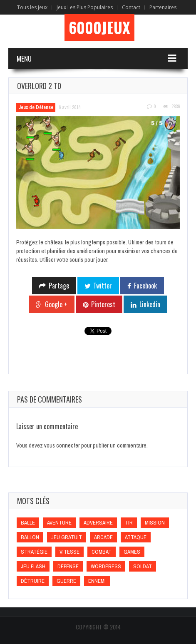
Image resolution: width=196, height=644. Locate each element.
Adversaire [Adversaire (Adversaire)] (98, 523)
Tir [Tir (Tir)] (129, 523)
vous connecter (62, 445)
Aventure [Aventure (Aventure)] (59, 523)
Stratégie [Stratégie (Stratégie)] (34, 552)
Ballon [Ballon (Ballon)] (30, 537)
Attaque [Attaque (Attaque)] (136, 537)
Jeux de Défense (36, 107)
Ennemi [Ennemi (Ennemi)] (97, 581)
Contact (131, 7)
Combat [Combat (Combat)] (102, 552)
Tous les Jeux (32, 7)
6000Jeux (99, 27)
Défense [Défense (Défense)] (68, 566)
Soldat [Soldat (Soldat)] (143, 566)
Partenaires (163, 7)
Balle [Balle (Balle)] (28, 523)
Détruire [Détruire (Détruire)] (33, 581)
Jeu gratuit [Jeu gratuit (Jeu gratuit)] (67, 537)
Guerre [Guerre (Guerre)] (66, 581)
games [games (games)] (132, 552)
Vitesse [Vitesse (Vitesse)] (69, 552)
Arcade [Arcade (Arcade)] (103, 537)
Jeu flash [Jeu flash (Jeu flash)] (33, 566)
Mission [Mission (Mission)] (155, 523)
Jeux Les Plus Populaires (85, 7)
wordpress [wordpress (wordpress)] (106, 566)
